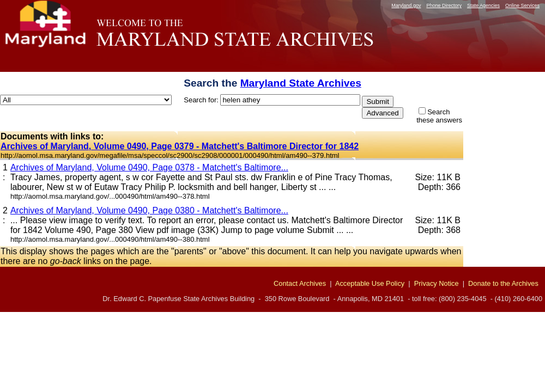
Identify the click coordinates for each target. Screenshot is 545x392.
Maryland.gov (406, 5)
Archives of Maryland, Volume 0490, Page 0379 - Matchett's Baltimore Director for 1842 (180, 146)
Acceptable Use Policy (370, 283)
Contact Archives (300, 283)
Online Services (522, 5)
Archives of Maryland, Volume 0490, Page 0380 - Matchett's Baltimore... (149, 210)
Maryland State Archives (301, 83)
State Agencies (483, 5)
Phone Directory (444, 5)
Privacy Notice (437, 283)
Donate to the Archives (503, 283)
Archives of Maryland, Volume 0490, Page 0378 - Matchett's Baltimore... (149, 167)
